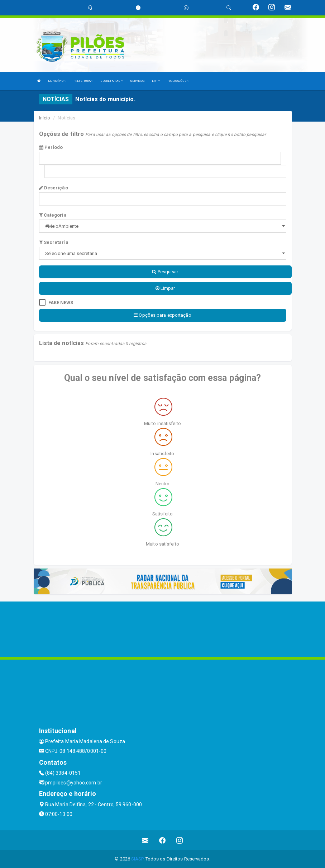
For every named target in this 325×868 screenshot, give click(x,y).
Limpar (165, 288)
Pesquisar (165, 272)
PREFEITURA (83, 81)
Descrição (54, 188)
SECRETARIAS (112, 81)
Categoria (53, 215)
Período (51, 147)
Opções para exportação (162, 315)
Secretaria (54, 242)
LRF (156, 81)
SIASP (137, 859)
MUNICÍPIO (57, 81)
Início (45, 118)
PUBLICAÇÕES (178, 81)
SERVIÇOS (137, 81)
